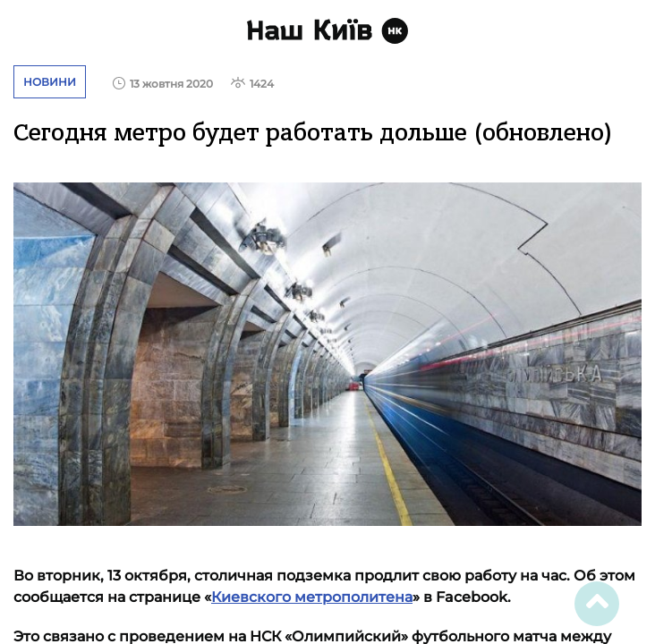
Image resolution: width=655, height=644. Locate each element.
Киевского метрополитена (312, 597)
